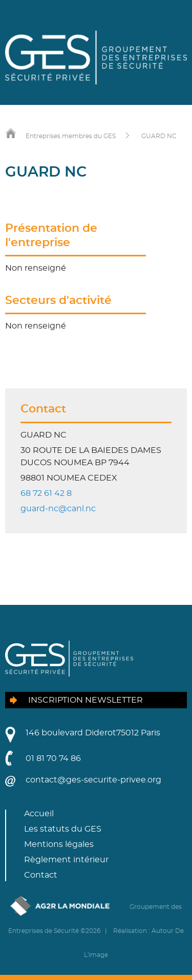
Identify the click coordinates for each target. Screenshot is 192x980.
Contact (41, 875)
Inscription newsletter (86, 700)
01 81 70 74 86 (53, 758)
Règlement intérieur (66, 860)
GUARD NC (159, 136)
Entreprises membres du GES (71, 136)
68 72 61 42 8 (46, 493)
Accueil (39, 814)
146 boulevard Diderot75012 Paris (93, 733)
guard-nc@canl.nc (58, 509)
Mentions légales (59, 844)
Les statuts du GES (63, 829)
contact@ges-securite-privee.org (93, 780)
